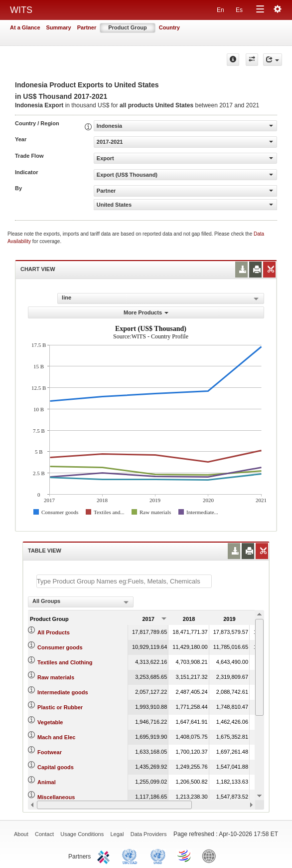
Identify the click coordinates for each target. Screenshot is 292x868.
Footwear (50, 752)
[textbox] (124, 581)
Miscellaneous (56, 797)
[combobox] (81, 602)
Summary (59, 27)
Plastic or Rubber (60, 707)
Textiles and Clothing (65, 662)
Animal (47, 782)
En (220, 10)
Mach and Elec (56, 737)
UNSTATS (158, 856)
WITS (21, 10)
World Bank (211, 856)
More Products (146, 312)
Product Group (128, 27)
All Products (54, 632)
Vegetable (50, 722)
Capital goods (56, 767)
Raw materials (56, 677)
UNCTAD (132, 856)
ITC (105, 856)
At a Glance (25, 27)
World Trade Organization (185, 856)
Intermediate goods (63, 692)
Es (239, 10)
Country (169, 27)
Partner (87, 27)
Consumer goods (60, 647)
